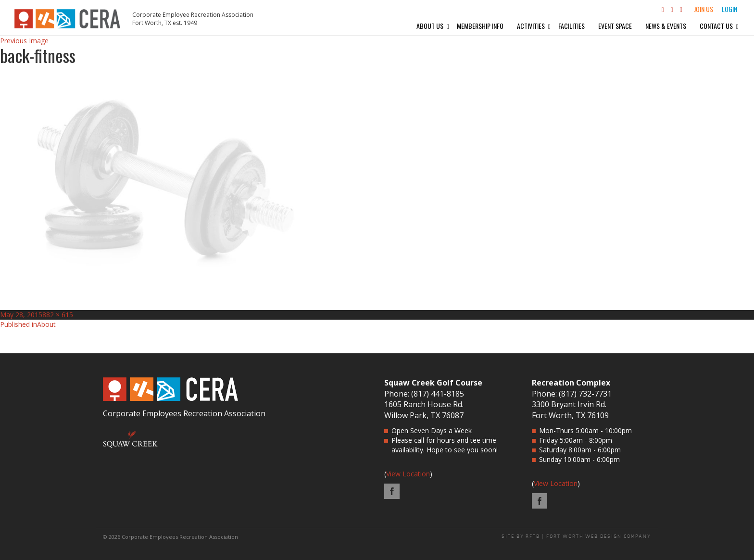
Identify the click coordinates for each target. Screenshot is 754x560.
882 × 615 (58, 315)
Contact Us (716, 26)
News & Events (666, 26)
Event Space (615, 26)
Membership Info (480, 26)
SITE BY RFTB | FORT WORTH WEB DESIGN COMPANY (576, 536)
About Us (430, 26)
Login (729, 9)
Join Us (704, 9)
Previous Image (24, 41)
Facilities (572, 26)
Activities (531, 26)
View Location (408, 474)
